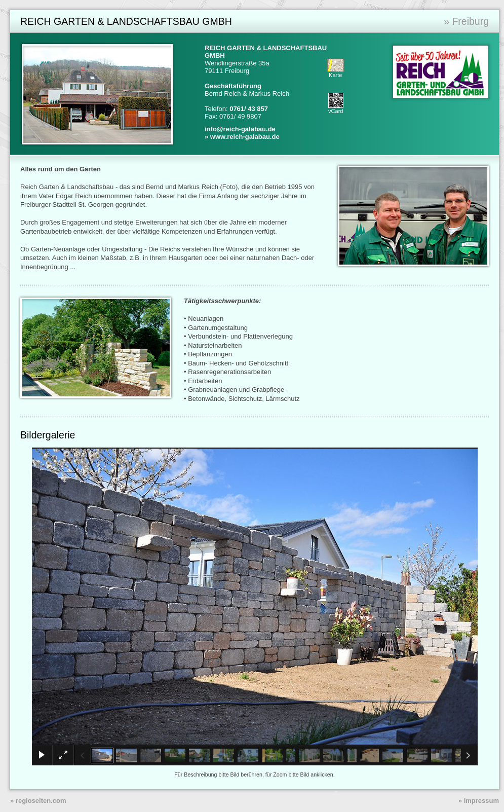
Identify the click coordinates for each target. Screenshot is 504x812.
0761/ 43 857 (249, 109)
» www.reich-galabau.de (242, 137)
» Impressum (479, 801)
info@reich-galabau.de (240, 129)
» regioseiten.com (38, 801)
